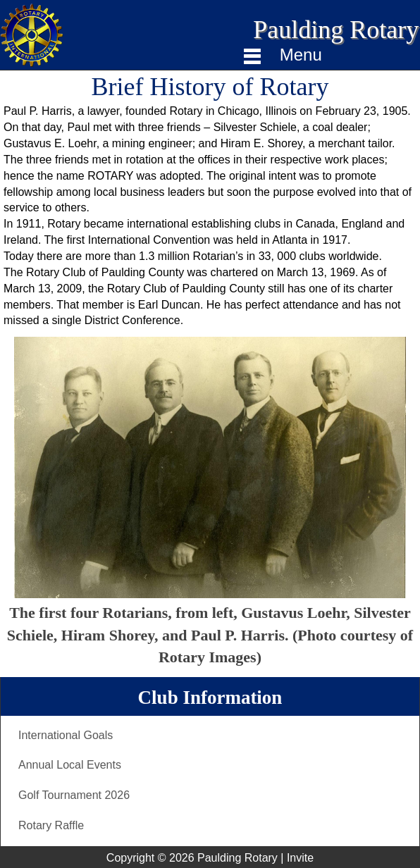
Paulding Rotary (336, 30)
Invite (300, 858)
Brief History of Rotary (210, 87)
